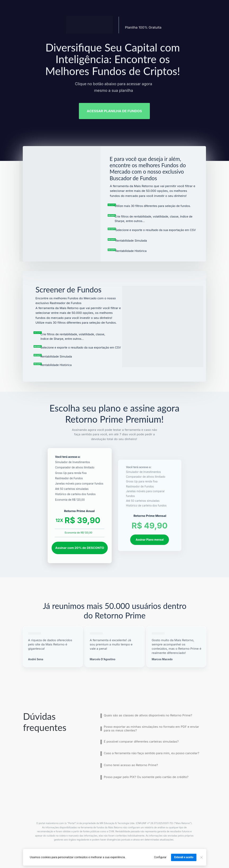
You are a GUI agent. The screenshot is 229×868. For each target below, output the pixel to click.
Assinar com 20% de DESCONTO (80, 548)
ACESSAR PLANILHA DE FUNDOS (114, 111)
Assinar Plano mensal (150, 540)
